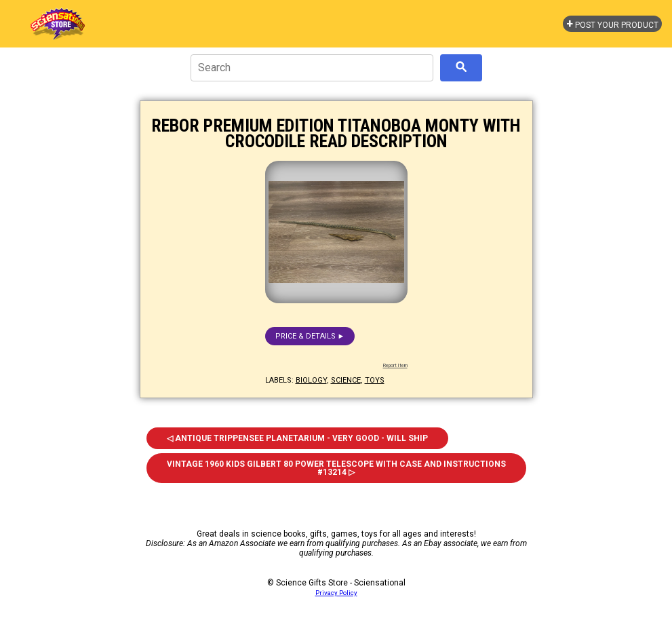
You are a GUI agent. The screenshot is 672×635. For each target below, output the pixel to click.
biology (311, 380)
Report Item (395, 366)
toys (375, 380)
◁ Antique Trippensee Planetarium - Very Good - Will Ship (297, 438)
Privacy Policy (336, 593)
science (346, 380)
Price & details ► (310, 336)
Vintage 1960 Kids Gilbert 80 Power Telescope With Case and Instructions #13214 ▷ (336, 468)
